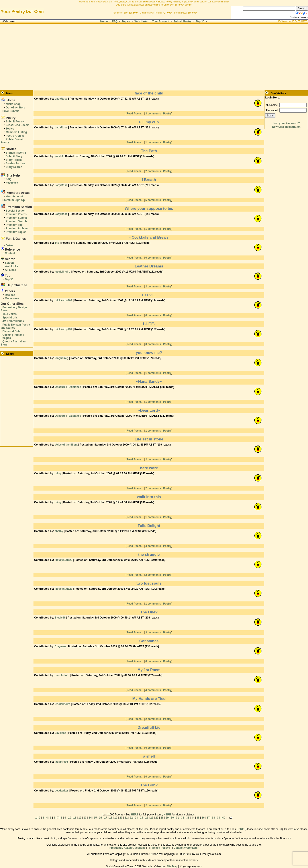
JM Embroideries (13, 321)
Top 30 (200, 22)
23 (136, 818)
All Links (10, 270)
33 (188, 818)
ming (58, 473)
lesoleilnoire (63, 272)
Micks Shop (13, 104)
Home (104, 22)
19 (116, 818)
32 (183, 818)
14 (90, 818)
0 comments (153, 258)
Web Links (141, 22)
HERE (135, 815)
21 (126, 818)
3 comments (153, 114)
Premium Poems (16, 214)
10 (70, 818)
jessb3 (59, 156)
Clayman (60, 646)
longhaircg (62, 358)
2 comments (153, 171)
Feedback (12, 183)
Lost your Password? (286, 123)
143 (57, 243)
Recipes (10, 295)
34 (193, 818)
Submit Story (14, 156)
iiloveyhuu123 (64, 560)
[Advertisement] (154, 57)
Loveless (60, 733)
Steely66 (60, 618)
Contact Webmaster (186, 848)
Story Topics (14, 160)
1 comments (153, 142)
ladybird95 (61, 762)
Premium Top (14, 225)
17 (105, 818)
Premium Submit (16, 218)
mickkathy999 (64, 300)
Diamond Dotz (11, 331)
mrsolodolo (62, 675)
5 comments (153, 200)
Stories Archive (16, 163)
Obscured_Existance (68, 387)
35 (198, 818)
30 (172, 818)
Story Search (14, 167)
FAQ (115, 22)
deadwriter (62, 791)
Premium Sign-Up (14, 200)
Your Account (161, 22)
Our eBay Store (15, 108)
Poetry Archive (15, 136)
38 (213, 818)
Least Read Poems (18, 125)
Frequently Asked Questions (128, 848)
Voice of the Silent (66, 445)
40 (224, 818)
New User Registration (286, 127)
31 (178, 818)
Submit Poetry (183, 22)
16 (100, 818)
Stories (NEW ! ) (16, 153)
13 (85, 818)
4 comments (153, 546)
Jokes (10, 245)
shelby (59, 531)
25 (147, 818)
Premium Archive (17, 228)
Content (10, 253)
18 (111, 818)
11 (75, 818)
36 (203, 818)
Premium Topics (16, 232)
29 (167, 818)
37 (208, 818)
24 (142, 818)
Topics (126, 22)
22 (131, 818)
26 (152, 818)
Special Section (16, 211)
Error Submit (11, 111)
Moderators (12, 298)
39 (219, 818)
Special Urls (10, 318)
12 (80, 818)
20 (121, 818)
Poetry (167, 114)
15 (95, 818)
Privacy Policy (160, 848)
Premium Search (16, 221)
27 (157, 818)
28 (162, 818)
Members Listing (16, 132)
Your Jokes (10, 314)
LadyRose (61, 99)
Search (9, 263)
